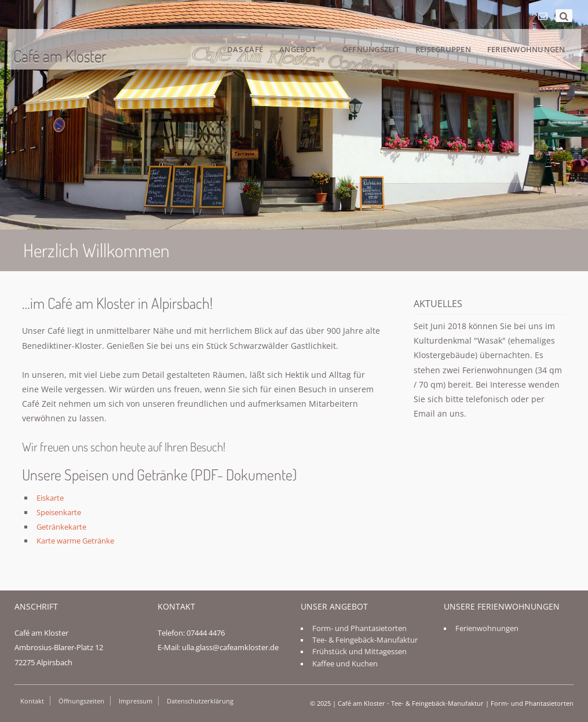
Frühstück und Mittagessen (359, 652)
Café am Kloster (60, 56)
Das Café (245, 49)
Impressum (136, 701)
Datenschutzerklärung (200, 701)
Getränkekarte (61, 527)
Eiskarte (50, 498)
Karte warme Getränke (75, 541)
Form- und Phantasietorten (359, 628)
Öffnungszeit (371, 49)
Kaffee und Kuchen (345, 664)
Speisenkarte (59, 512)
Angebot (297, 49)
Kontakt (548, 90)
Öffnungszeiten (81, 701)
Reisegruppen (443, 49)
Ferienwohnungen (526, 49)
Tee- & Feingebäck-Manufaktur (365, 640)
